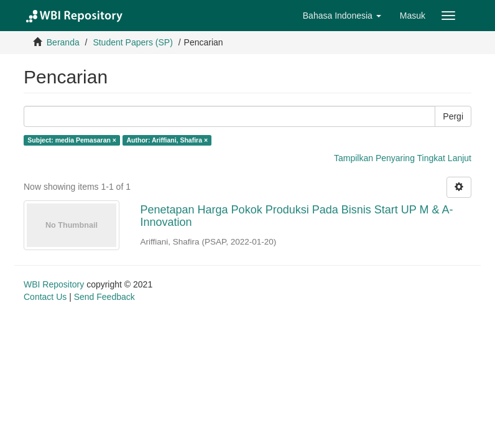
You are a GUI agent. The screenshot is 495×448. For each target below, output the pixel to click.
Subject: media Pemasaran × (72, 140)
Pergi (453, 116)
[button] (342, 16)
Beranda (63, 42)
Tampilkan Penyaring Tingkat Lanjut (403, 158)
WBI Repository (54, 284)
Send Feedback (104, 297)
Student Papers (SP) (132, 42)
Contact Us (45, 297)
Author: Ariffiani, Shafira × (167, 140)
